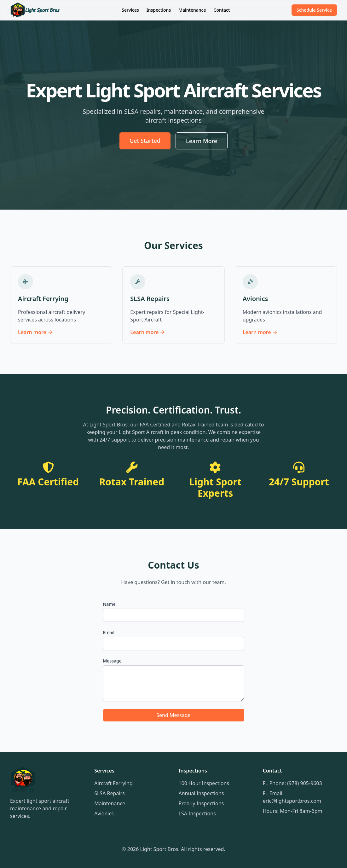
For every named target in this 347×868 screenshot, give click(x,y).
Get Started (145, 141)
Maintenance (192, 10)
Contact (222, 10)
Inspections (159, 10)
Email (109, 632)
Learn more (35, 332)
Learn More (202, 141)
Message (112, 661)
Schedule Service (314, 10)
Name (109, 604)
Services (130, 10)
